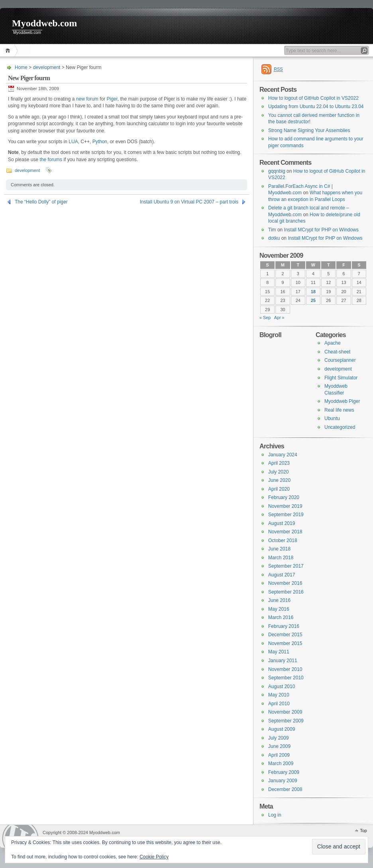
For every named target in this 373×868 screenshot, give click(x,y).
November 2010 (285, 669)
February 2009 (284, 772)
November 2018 (285, 532)
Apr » (279, 318)
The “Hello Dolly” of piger (41, 202)
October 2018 (283, 541)
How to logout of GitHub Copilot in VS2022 (313, 98)
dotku (274, 238)
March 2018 (281, 558)
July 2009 (278, 738)
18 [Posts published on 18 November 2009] (313, 292)
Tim (272, 230)
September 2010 (286, 678)
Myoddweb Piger (342, 401)
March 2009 (281, 763)
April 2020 (279, 489)
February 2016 (284, 626)
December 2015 (285, 635)
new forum (87, 99)
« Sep (265, 318)
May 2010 (279, 695)
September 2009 (286, 721)
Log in (275, 815)
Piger (112, 99)
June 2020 (279, 480)
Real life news (339, 410)
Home (9, 50)
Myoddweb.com (44, 23)
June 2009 (279, 746)
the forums (51, 160)
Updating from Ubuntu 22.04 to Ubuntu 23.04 (316, 107)
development (47, 67)
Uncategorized (340, 427)
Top (363, 831)
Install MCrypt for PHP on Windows (321, 230)
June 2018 (279, 549)
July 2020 (278, 472)
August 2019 (282, 523)
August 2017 (282, 575)
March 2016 (281, 617)
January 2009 (283, 781)
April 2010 (279, 704)
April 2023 (279, 463)
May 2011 (279, 652)
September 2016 (286, 592)
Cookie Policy (154, 857)
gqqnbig (277, 171)
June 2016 (279, 600)
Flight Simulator (341, 378)
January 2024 (283, 455)
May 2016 (279, 609)
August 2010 (282, 687)
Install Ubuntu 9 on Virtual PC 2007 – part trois (189, 202)
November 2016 (285, 583)
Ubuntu (332, 418)
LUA (73, 142)
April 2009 (279, 755)
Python (100, 142)
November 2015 (285, 643)
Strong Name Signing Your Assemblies (309, 130)
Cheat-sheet (337, 352)
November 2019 (285, 506)
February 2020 (284, 497)
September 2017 (286, 566)
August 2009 (282, 729)
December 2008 (285, 789)
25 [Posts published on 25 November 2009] (313, 300)
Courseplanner (340, 360)
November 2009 (285, 712)
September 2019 (286, 515)
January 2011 (283, 661)
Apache (333, 343)
